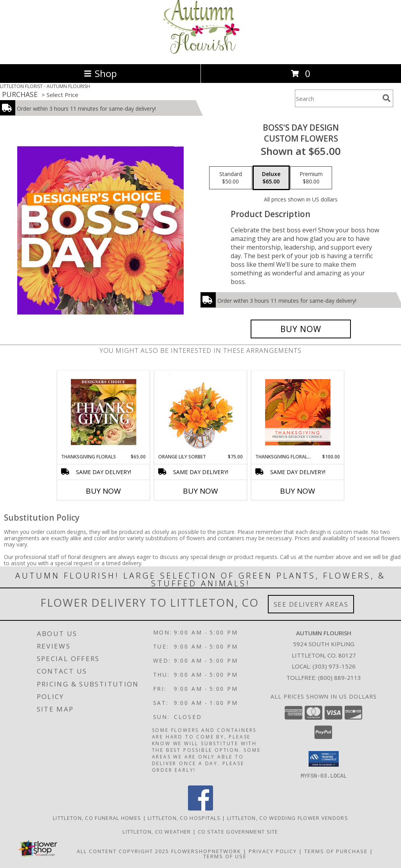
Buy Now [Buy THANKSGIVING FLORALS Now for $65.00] (103, 491)
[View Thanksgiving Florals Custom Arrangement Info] (104, 412)
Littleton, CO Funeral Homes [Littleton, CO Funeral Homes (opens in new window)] (97, 818)
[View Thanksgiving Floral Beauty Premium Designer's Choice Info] (298, 412)
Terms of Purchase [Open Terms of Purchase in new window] (336, 851)
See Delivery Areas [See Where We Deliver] (311, 604)
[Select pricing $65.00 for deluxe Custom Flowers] (271, 178)
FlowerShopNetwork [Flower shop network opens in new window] (206, 851)
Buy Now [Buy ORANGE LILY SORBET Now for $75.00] (200, 491)
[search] (387, 98)
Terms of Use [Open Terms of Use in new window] (225, 856)
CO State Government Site (238, 831)
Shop (100, 73)
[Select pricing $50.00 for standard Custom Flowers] (231, 178)
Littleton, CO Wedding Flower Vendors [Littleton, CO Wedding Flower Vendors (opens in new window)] (288, 818)
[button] (324, 759)
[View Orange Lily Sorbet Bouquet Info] (201, 412)
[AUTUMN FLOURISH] (200, 53)
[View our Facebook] (200, 808)
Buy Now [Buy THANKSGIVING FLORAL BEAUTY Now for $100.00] (298, 491)
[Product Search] (337, 98)
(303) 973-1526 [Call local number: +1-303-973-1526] (334, 666)
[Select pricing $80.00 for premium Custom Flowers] (311, 178)
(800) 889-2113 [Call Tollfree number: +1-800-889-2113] (340, 678)
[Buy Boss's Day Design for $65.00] (301, 329)
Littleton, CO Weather (157, 831)
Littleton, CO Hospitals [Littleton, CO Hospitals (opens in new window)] (184, 818)
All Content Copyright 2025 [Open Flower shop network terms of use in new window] (123, 851)
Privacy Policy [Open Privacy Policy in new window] (273, 851)
